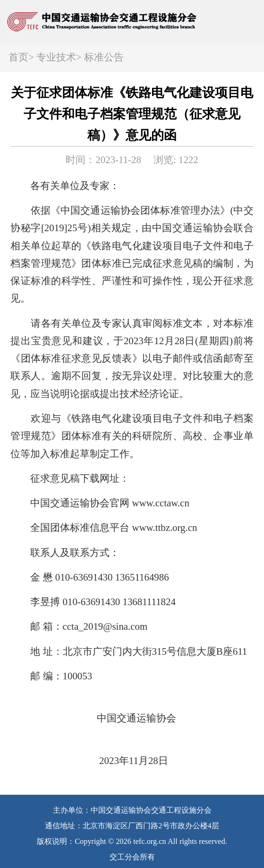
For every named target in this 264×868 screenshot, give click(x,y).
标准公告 (104, 57)
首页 (18, 57)
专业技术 (56, 57)
